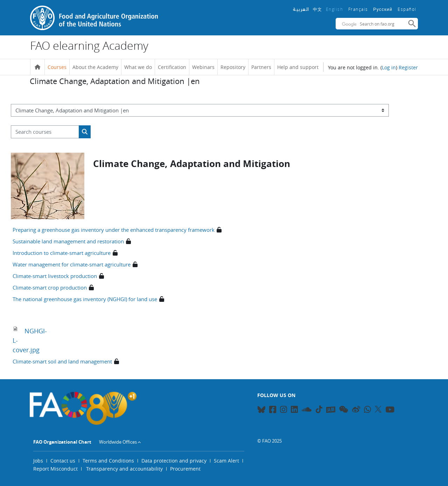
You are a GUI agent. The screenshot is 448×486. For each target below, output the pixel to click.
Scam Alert (226, 461)
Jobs (38, 461)
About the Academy (95, 67)
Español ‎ (408, 9)
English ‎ (335, 9)
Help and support (298, 67)
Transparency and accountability (124, 469)
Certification (172, 67)
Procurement (185, 469)
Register (408, 67)
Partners (261, 67)
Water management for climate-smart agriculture (72, 264)
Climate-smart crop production (50, 287)
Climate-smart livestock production (55, 276)
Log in (389, 67)
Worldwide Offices (118, 442)
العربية (301, 9)
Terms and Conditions (108, 461)
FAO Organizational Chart (62, 442)
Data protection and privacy (174, 461)
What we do (138, 67)
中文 (318, 9)
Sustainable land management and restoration (68, 241)
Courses (57, 67)
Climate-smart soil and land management (62, 361)
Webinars (203, 67)
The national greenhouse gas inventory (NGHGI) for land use (85, 299)
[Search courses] (45, 132)
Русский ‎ (384, 9)
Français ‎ (359, 9)
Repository (233, 67)
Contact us (63, 461)
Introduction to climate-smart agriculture (62, 253)
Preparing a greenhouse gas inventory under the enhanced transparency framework (114, 230)
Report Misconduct (55, 469)
